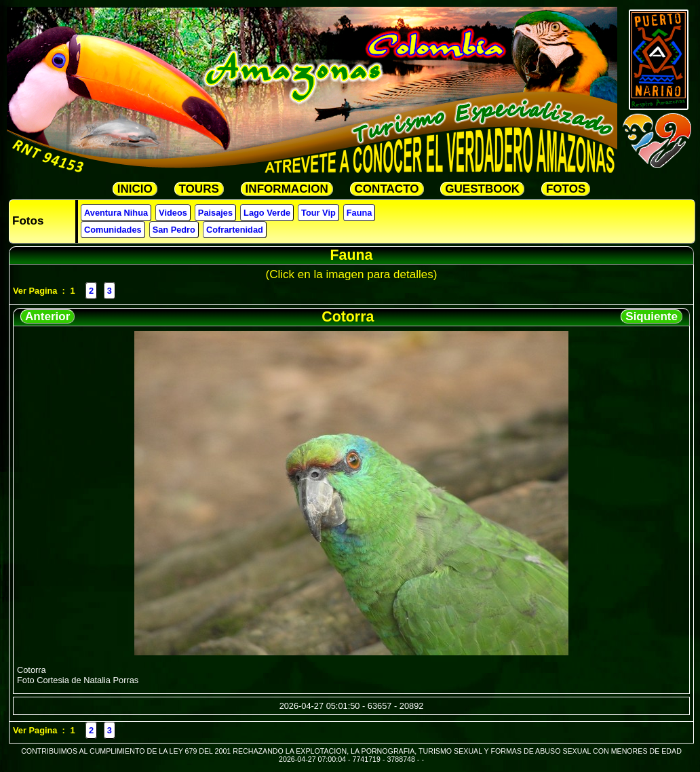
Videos (173, 213)
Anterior (47, 316)
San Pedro (174, 230)
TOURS (199, 189)
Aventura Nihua (116, 213)
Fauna (359, 213)
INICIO (135, 189)
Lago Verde (267, 213)
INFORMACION (287, 189)
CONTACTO (387, 189)
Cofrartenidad (235, 230)
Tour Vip (318, 213)
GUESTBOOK (482, 189)
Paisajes (215, 213)
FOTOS (566, 189)
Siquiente (652, 316)
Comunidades (113, 230)
